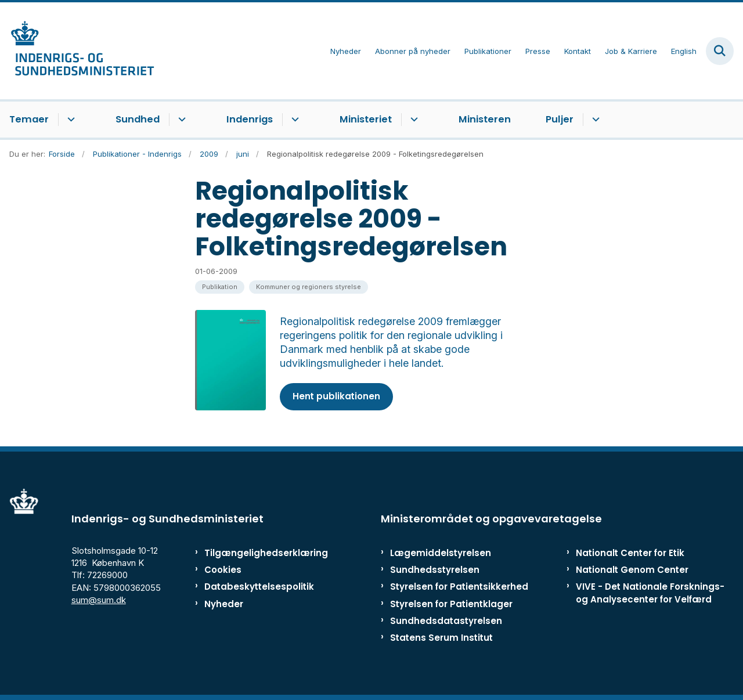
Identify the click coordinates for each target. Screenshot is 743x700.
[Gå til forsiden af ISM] (77, 51)
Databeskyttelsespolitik (252, 587)
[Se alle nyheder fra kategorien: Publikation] (220, 287)
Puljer (560, 119)
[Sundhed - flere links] (180, 120)
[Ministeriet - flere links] (412, 120)
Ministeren (485, 119)
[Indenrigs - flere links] (293, 120)
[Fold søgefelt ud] (720, 51)
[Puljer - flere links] (594, 120)
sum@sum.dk (99, 600)
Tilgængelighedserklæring (252, 553)
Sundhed (138, 119)
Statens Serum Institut (441, 638)
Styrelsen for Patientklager (451, 604)
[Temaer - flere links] (69, 120)
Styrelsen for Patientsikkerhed (459, 587)
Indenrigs (250, 119)
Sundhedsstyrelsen (435, 570)
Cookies (223, 570)
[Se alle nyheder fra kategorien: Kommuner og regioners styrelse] (309, 287)
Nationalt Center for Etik (630, 553)
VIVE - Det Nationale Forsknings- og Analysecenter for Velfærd (650, 593)
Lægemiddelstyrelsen (441, 553)
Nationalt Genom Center (632, 570)
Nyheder (224, 604)
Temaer (29, 119)
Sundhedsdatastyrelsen (446, 621)
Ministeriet (366, 119)
